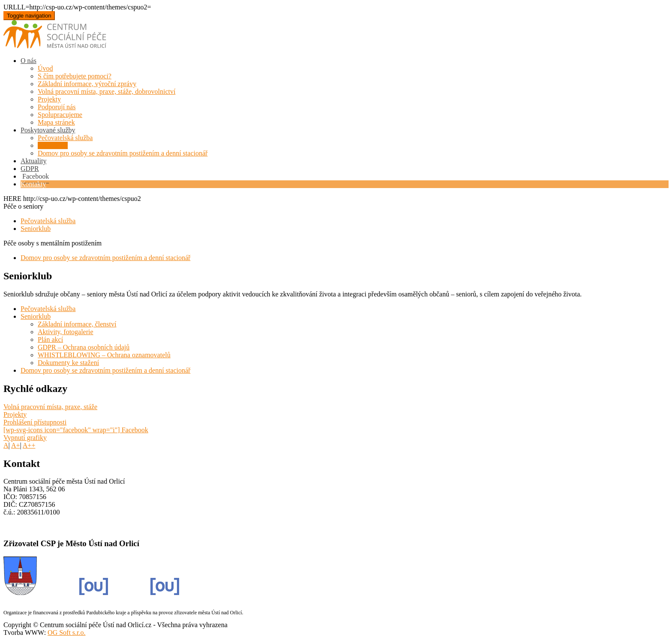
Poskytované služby (48, 130)
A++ (29, 445)
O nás (28, 61)
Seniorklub (53, 145)
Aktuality (33, 161)
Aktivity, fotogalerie (66, 332)
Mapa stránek (56, 122)
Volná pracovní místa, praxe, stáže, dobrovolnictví (106, 91)
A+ (16, 445)
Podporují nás (57, 107)
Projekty (49, 99)
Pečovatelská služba (65, 138)
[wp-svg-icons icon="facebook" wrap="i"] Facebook (76, 430)
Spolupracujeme (60, 115)
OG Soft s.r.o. (66, 633)
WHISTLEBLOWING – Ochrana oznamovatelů (104, 355)
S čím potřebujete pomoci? (75, 76)
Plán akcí (50, 339)
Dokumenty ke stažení (68, 363)
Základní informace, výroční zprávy (87, 84)
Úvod (45, 68)
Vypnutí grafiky (25, 438)
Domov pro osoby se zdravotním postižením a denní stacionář (123, 153)
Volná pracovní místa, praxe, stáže (50, 407)
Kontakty (33, 184)
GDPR (30, 169)
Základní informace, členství (77, 324)
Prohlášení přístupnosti (35, 422)
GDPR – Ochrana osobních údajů (84, 347)
